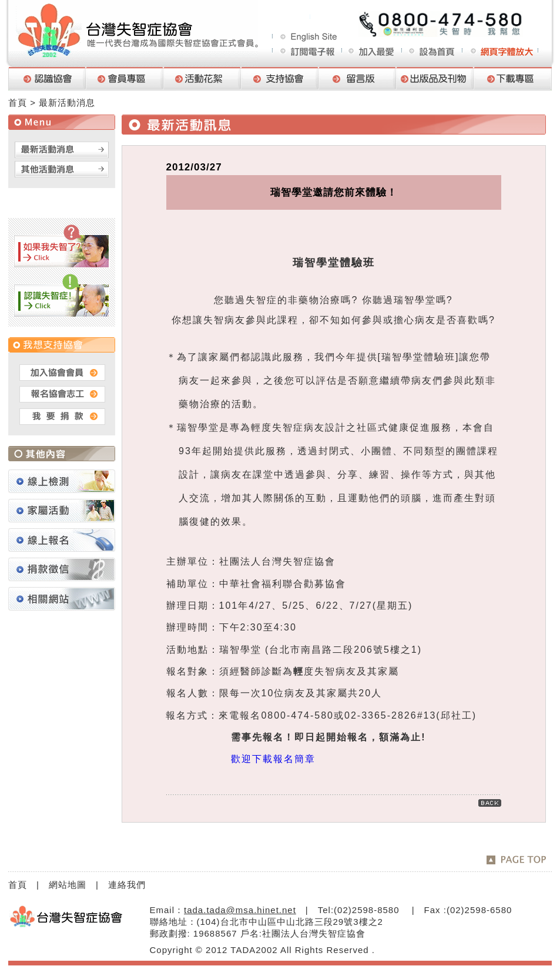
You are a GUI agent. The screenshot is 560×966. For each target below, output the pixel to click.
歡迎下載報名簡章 (273, 759)
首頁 (18, 103)
